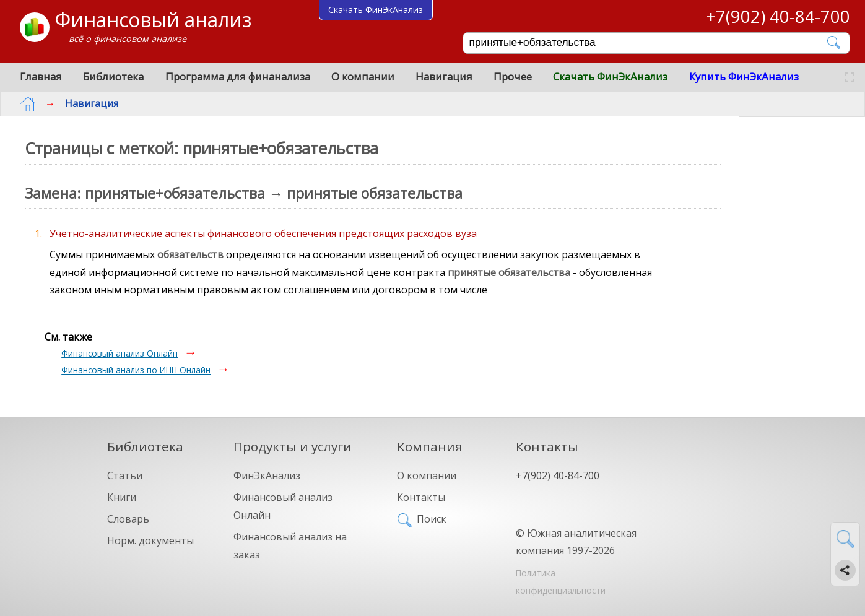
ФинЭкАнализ (267, 475)
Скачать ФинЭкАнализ (610, 76)
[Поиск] (648, 43)
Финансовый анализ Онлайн (120, 353)
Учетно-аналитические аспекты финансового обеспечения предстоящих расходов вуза (263, 233)
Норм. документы (150, 540)
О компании (363, 76)
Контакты (421, 497)
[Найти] (834, 42)
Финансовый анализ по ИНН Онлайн (136, 370)
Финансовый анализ (153, 20)
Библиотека (113, 76)
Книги (122, 497)
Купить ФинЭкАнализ (744, 76)
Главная (41, 76)
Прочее (513, 76)
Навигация (444, 76)
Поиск (432, 519)
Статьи (125, 475)
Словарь (128, 519)
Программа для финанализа (238, 76)
